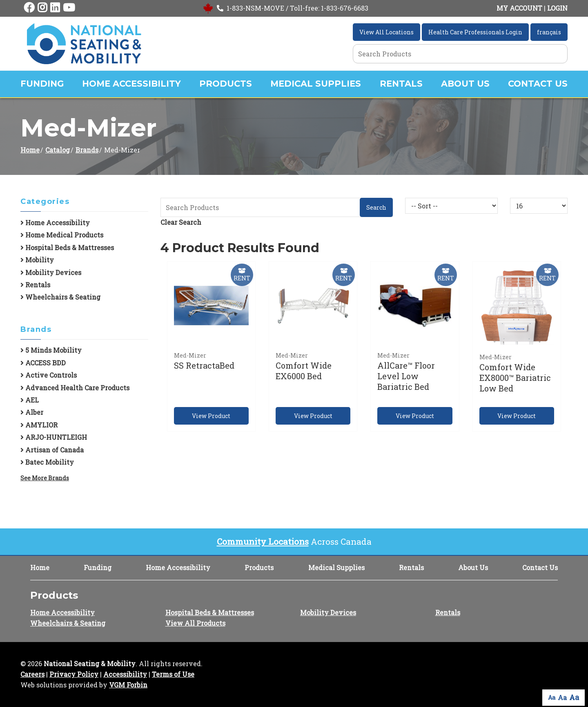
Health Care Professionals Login (475, 32)
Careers (32, 674)
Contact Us (538, 84)
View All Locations (386, 32)
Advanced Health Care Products (75, 388)
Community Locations (263, 541)
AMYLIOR (39, 425)
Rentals (401, 84)
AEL (30, 400)
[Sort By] (451, 206)
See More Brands (45, 478)
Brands (87, 150)
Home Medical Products (62, 235)
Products (226, 84)
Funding (42, 84)
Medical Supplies (316, 84)
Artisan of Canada (52, 450)
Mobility (37, 260)
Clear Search (181, 222)
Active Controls (49, 375)
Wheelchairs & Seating (60, 297)
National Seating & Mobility (90, 663)
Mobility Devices (51, 272)
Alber (32, 412)
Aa (552, 697)
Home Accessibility (131, 84)
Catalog (58, 150)
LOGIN (557, 8)
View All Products (195, 623)
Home (30, 150)
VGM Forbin (128, 685)
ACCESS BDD (43, 363)
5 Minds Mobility (51, 350)
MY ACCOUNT (519, 8)
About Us (465, 84)
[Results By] (539, 206)
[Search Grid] (460, 54)
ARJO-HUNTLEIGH (54, 437)
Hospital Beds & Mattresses (67, 247)
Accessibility (125, 674)
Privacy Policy (74, 674)
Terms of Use (173, 674)
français (549, 32)
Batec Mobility (47, 462)
